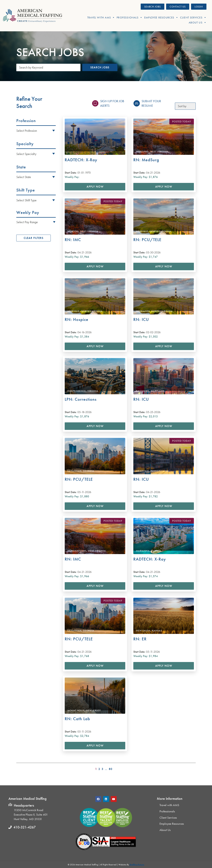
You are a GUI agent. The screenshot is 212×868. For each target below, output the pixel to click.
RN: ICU (141, 319)
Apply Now (95, 187)
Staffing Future (137, 865)
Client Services (193, 18)
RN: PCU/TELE (147, 240)
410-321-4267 (25, 827)
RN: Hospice (77, 319)
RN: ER (140, 639)
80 (111, 769)
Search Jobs (100, 67)
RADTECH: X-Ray (81, 160)
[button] (36, 222)
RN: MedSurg (146, 160)
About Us (198, 23)
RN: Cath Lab (77, 719)
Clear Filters (34, 238)
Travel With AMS (101, 18)
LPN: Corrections (81, 399)
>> (193, 768)
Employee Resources (161, 18)
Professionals (130, 18)
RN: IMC (73, 240)
